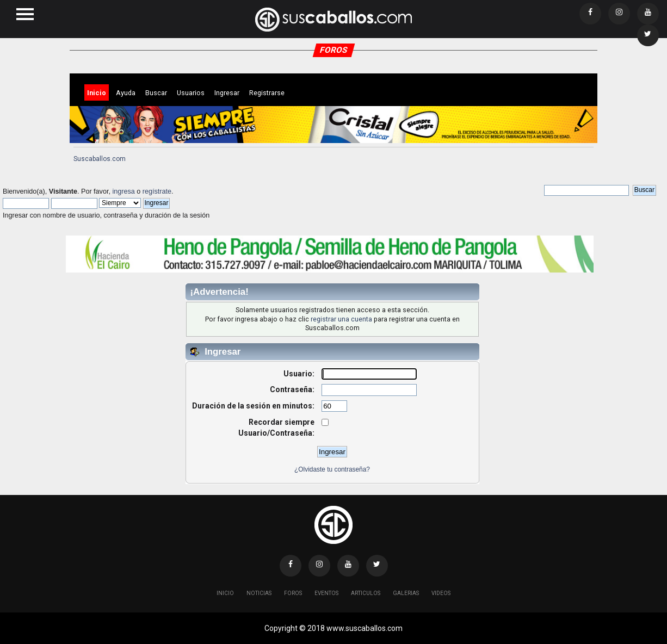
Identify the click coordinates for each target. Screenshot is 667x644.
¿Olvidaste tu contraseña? (332, 469)
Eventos (326, 593)
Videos (441, 593)
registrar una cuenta (341, 319)
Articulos (366, 593)
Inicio (225, 593)
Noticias (259, 593)
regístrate (157, 191)
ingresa (123, 191)
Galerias (406, 593)
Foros (293, 593)
